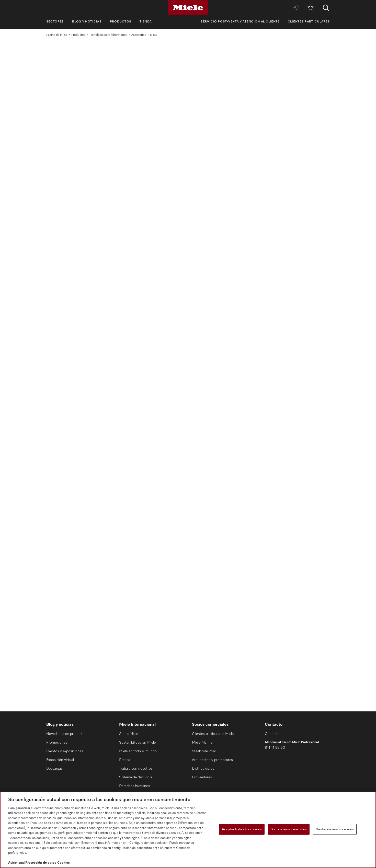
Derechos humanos (135, 786)
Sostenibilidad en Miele (137, 743)
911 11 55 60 (275, 748)
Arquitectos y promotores (212, 760)
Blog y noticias (87, 22)
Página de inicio (57, 35)
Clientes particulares (309, 22)
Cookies (64, 863)
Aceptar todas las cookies (242, 829)
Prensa (125, 760)
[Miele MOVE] (296, 8)
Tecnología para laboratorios (108, 35)
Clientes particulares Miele (213, 734)
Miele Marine (202, 743)
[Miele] (188, 8)
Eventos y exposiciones (65, 751)
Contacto (272, 734)
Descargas (54, 769)
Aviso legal (16, 863)
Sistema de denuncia (136, 777)
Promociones (57, 743)
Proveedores (202, 777)
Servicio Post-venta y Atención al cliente (240, 22)
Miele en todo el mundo (138, 751)
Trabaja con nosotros (136, 769)
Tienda (146, 22)
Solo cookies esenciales (289, 829)
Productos (121, 22)
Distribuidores (203, 769)
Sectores (55, 22)
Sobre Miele (129, 734)
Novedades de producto (65, 734)
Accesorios (139, 35)
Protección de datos (41, 863)
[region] (188, 830)
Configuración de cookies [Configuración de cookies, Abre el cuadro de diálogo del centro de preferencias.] (335, 829)
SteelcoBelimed (204, 751)
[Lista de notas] (311, 8)
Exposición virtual (60, 760)
